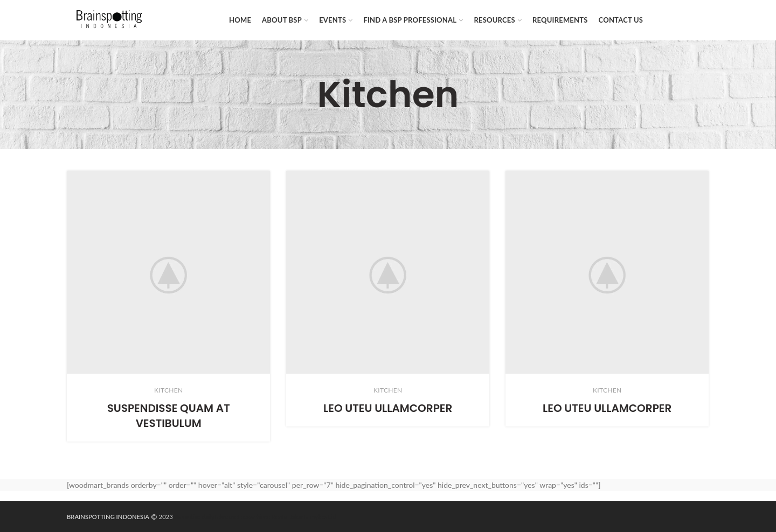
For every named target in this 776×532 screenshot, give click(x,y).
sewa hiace (256, 517)
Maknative (187, 517)
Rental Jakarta (290, 517)
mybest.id (323, 517)
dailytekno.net (221, 517)
